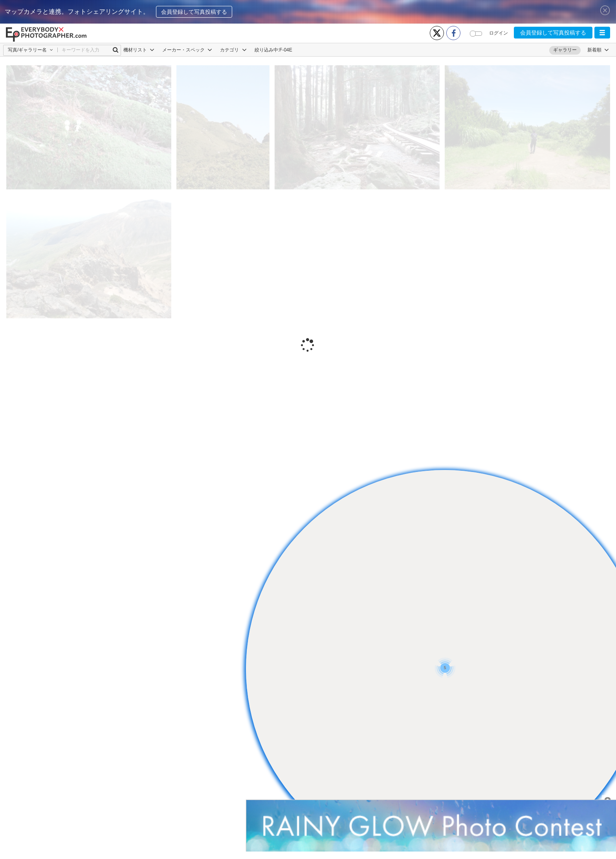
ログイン (499, 33)
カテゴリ (233, 50)
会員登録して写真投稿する (194, 12)
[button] (602, 33)
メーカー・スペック (187, 50)
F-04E (286, 50)
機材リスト (139, 50)
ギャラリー (565, 50)
